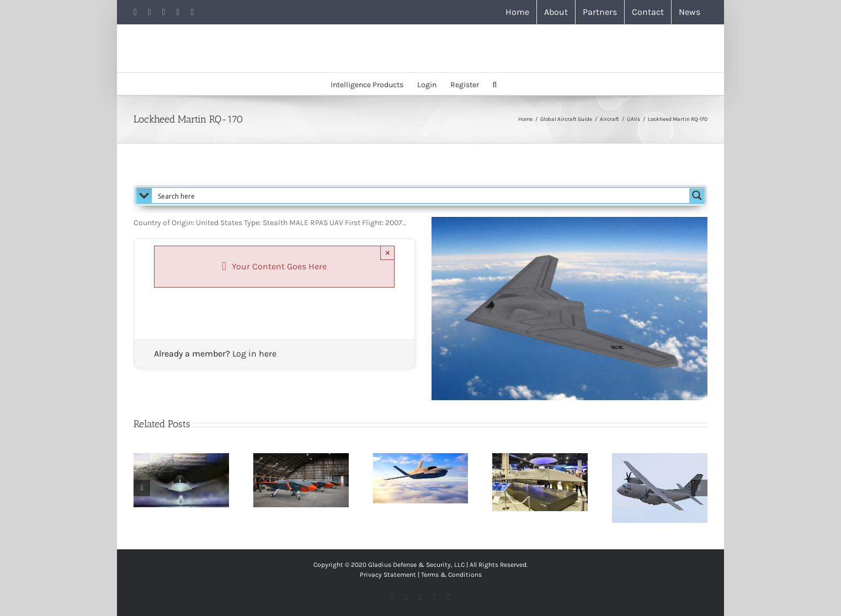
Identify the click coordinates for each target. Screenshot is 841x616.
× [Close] (388, 253)
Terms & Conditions (451, 575)
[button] (495, 84)
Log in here (254, 354)
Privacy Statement (388, 575)
